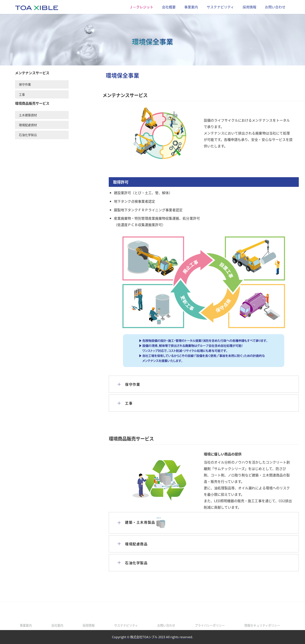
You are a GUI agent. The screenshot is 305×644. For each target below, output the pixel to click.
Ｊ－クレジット (141, 7)
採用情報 (249, 7)
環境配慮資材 (28, 125)
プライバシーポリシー (210, 625)
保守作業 (25, 84)
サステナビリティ (220, 7)
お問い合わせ (275, 7)
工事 (22, 94)
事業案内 (191, 7)
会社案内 (57, 625)
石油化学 (28, 135)
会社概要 (169, 7)
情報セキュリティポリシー (262, 625)
